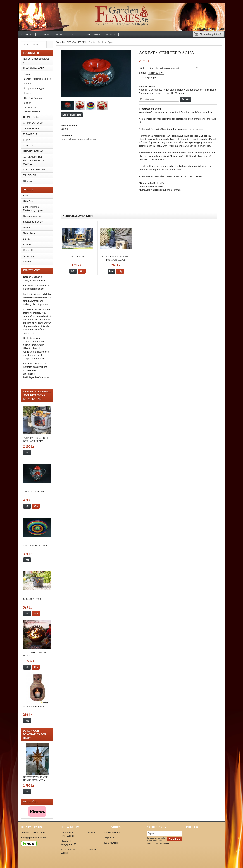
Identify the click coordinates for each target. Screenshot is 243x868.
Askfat (27, 74)
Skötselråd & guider (33, 222)
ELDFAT (27, 140)
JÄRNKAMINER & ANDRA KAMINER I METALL (33, 160)
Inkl (214, 29)
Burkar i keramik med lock (37, 79)
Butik (26, 196)
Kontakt (111, 34)
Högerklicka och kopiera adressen (78, 139)
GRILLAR (28, 146)
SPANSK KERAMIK (38, 68)
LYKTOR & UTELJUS (34, 170)
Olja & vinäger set (33, 98)
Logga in (28, 262)
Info (27, 452)
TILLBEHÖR (38, 175)
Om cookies (29, 250)
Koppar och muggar (34, 88)
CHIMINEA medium (33, 123)
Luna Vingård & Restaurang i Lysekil (34, 209)
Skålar (27, 103)
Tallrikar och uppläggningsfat (32, 109)
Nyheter (74, 34)
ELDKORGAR (30, 134)
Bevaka (186, 99)
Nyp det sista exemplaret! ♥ (36, 60)
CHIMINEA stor (31, 128)
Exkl (222, 29)
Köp (36, 506)
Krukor (27, 93)
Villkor (44, 34)
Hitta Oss (28, 201)
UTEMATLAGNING (33, 151)
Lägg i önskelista (72, 115)
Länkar (27, 239)
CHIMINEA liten (31, 117)
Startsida (27, 34)
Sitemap (27, 181)
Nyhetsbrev (92, 34)
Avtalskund (29, 256)
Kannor (28, 84)
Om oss (59, 34)
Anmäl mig (175, 839)
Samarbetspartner (32, 216)
